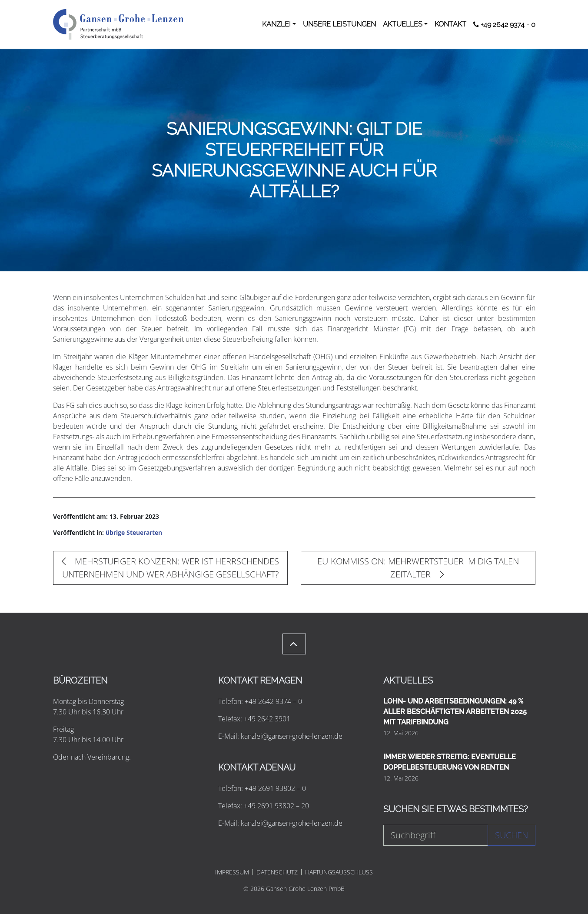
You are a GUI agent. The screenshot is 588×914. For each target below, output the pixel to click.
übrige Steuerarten (134, 532)
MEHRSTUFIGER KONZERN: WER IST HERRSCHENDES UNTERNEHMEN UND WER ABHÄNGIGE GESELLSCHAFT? (170, 568)
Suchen (512, 835)
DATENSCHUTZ (277, 872)
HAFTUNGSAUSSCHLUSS (339, 872)
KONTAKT (450, 24)
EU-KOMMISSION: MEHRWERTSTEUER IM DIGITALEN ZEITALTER (418, 568)
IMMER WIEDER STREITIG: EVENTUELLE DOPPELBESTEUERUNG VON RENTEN (450, 762)
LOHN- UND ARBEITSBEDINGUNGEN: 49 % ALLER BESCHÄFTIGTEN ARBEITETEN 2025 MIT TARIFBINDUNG (455, 712)
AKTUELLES (403, 24)
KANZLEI (276, 24)
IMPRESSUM (232, 872)
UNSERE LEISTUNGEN (339, 24)
